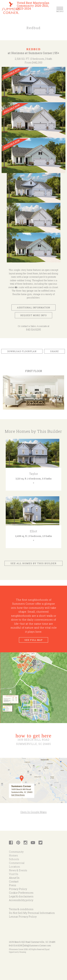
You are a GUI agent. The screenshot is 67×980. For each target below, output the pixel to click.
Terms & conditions (21, 909)
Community (16, 852)
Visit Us (14, 874)
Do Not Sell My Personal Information (32, 913)
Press (13, 885)
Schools (14, 859)
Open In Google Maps (33, 812)
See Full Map (33, 640)
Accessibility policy (21, 900)
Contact (14, 882)
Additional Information (33, 307)
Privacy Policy (18, 889)
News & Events (18, 870)
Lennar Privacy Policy (23, 917)
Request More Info (33, 315)
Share (54, 351)
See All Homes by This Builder (33, 563)
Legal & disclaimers (21, 896)
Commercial (17, 863)
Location (14, 867)
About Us (14, 878)
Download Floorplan (22, 351)
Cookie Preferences (21, 893)
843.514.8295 (33, 330)
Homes (13, 855)
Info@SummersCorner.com (37, 945)
